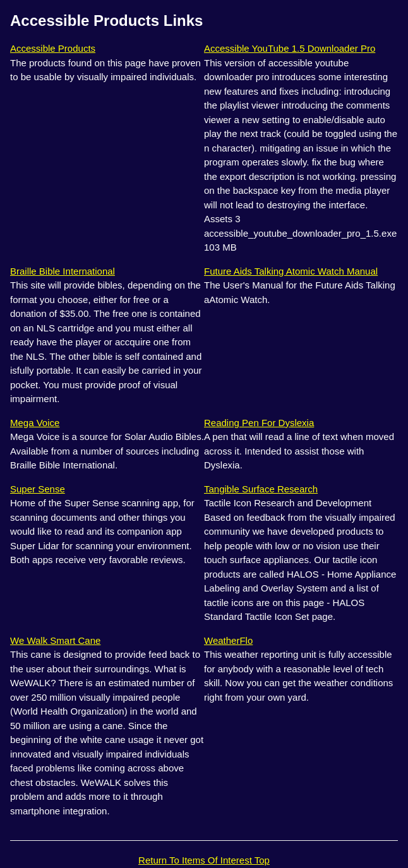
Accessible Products (53, 48)
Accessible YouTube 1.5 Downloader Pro (290, 48)
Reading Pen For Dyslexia (259, 423)
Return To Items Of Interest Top (204, 860)
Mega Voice (35, 423)
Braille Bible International (63, 271)
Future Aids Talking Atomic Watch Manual (291, 271)
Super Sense (38, 489)
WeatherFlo (228, 640)
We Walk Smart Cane (55, 640)
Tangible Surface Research (261, 489)
